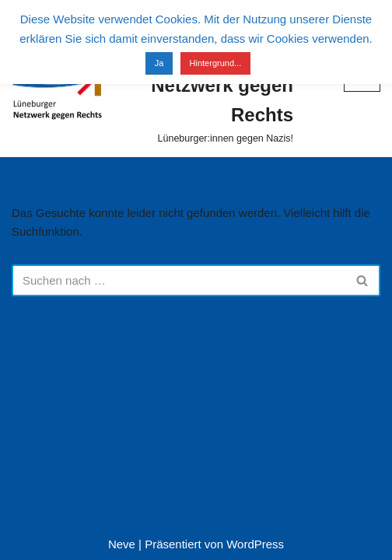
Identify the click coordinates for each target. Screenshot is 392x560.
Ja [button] (159, 63)
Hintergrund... (216, 63)
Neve (122, 544)
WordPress (255, 544)
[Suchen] (178, 280)
